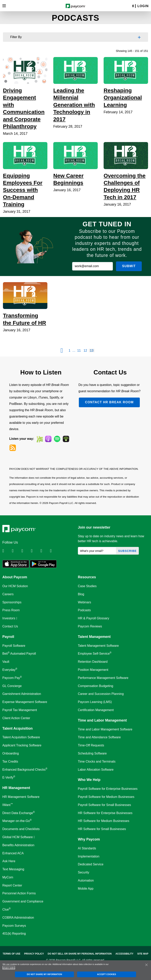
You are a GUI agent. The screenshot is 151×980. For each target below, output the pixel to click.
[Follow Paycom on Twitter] (16, 551)
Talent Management (94, 637)
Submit (129, 266)
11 (79, 351)
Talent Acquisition (17, 728)
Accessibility (124, 954)
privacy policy (9, 968)
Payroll (8, 637)
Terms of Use (11, 954)
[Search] (133, 6)
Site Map (143, 954)
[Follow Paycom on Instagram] (35, 551)
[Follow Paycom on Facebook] (26, 551)
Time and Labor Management (102, 720)
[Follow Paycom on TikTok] (54, 551)
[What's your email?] (97, 551)
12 (85, 351)
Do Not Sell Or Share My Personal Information (80, 954)
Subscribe (127, 551)
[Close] (146, 965)
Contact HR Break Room (109, 402)
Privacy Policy (34, 954)
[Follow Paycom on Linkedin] (7, 551)
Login (143, 6)
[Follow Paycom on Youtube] (45, 551)
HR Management (16, 788)
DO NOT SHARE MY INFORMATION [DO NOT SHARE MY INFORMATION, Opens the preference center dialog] (45, 974)
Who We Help (89, 780)
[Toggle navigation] (4, 6)
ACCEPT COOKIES (107, 974)
